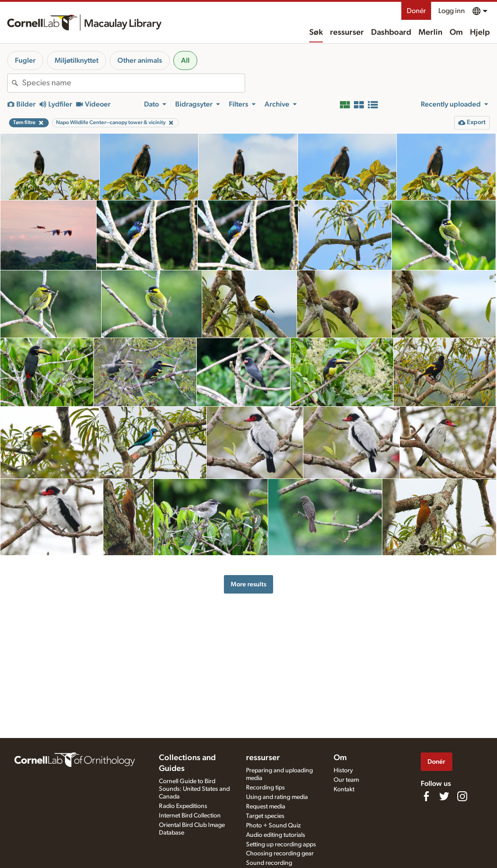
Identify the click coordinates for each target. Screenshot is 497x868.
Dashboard (391, 32)
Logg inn (452, 11)
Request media (266, 807)
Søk (316, 32)
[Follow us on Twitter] (444, 796)
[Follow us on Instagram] (462, 796)
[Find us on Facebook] (426, 796)
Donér (416, 11)
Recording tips (265, 788)
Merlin (430, 32)
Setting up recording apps (281, 845)
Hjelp (480, 32)
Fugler (25, 60)
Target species (265, 816)
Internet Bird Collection (190, 816)
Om (456, 32)
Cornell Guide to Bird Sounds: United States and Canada (194, 789)
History (343, 771)
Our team (346, 780)
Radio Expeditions (183, 806)
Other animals (140, 60)
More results (248, 584)
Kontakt (344, 789)
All (185, 60)
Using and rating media (277, 797)
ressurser (347, 32)
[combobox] (133, 83)
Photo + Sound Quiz (273, 826)
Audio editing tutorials (276, 835)
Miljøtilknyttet (77, 60)
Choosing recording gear (280, 854)
